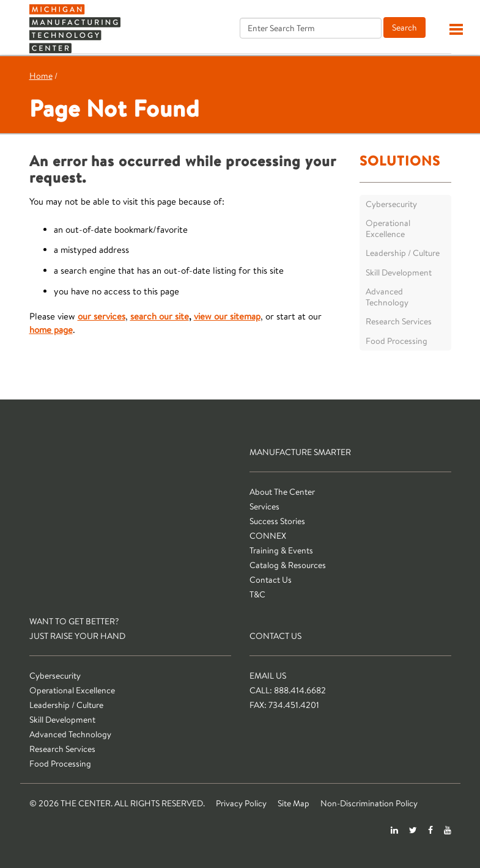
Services (264, 506)
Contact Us (271, 580)
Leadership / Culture (403, 253)
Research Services (399, 321)
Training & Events (281, 550)
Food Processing (397, 341)
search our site (160, 316)
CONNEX (268, 536)
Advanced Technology (387, 297)
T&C (257, 594)
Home (41, 76)
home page (51, 330)
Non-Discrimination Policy (369, 803)
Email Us (268, 676)
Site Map (294, 803)
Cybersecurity (391, 204)
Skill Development (399, 272)
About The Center (282, 492)
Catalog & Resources (288, 565)
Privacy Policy (241, 803)
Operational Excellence (388, 228)
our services (102, 316)
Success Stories (277, 521)
